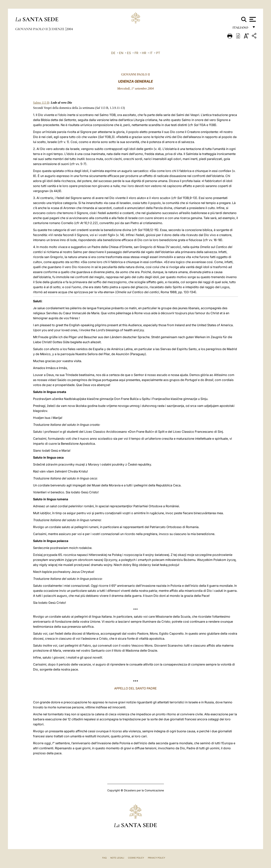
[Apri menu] (252, 19)
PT (158, 53)
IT (151, 53)
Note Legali (117, 858)
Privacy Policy (156, 858)
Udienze (57, 29)
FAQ (104, 858)
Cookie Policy (136, 858)
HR (144, 53)
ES (129, 53)
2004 (70, 29)
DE (113, 53)
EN (121, 53)
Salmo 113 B (41, 103)
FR (136, 53)
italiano (241, 28)
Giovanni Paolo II (32, 29)
